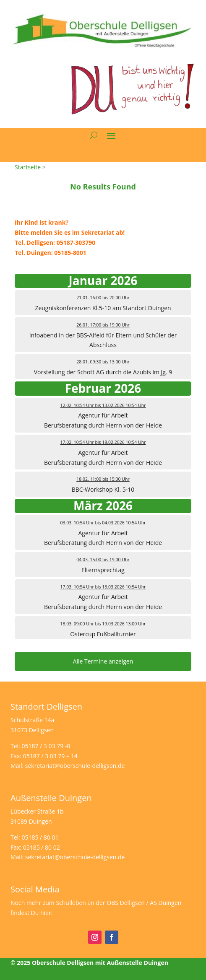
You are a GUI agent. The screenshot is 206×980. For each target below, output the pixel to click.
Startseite (28, 167)
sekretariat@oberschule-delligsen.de (75, 766)
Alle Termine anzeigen (103, 661)
